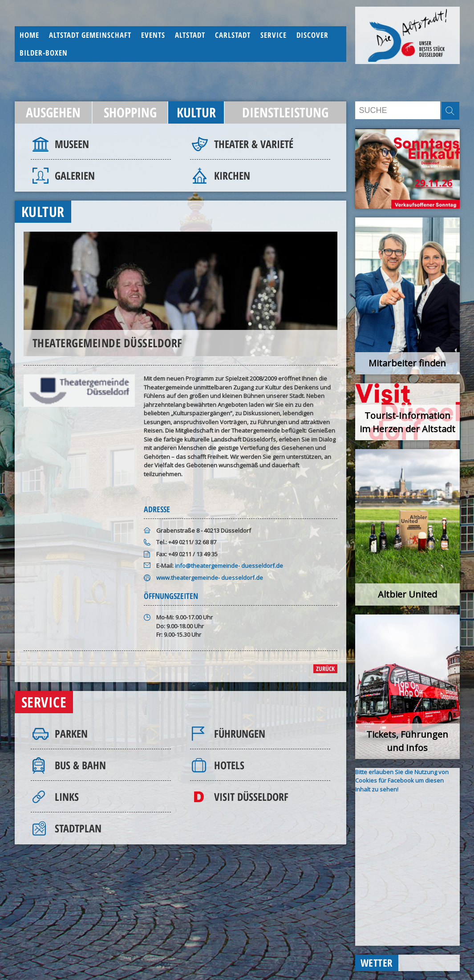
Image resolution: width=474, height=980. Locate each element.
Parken (71, 733)
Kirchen (232, 175)
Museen (72, 144)
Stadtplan (78, 828)
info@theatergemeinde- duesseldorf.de (229, 566)
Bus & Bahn (80, 765)
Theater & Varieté (254, 144)
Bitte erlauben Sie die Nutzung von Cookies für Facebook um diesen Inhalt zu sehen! (402, 781)
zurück (325, 669)
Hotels (229, 765)
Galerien (75, 175)
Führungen (240, 733)
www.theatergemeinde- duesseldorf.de (210, 578)
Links (67, 797)
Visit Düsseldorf (251, 797)
